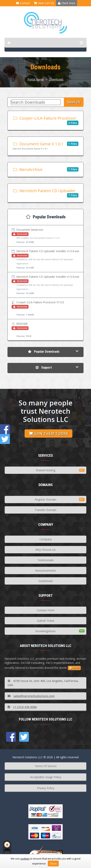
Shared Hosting (45, 470)
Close (53, 863)
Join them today (49, 434)
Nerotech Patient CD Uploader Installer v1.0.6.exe (45, 259)
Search (74, 102)
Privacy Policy (46, 788)
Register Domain (45, 499)
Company (46, 539)
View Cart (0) (44, 3)
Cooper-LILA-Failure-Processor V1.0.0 (45, 309)
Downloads (56, 79)
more (74, 668)
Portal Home (36, 79)
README (45, 330)
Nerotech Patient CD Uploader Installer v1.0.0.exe (45, 285)
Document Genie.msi (45, 236)
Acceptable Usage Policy (46, 777)
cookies (25, 859)
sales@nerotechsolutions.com (31, 696)
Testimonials (45, 560)
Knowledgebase (45, 631)
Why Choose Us (45, 550)
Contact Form (46, 610)
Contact (23, 3)
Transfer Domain (45, 510)
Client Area (67, 3)
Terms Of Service (46, 766)
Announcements (46, 571)
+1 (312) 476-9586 (22, 707)
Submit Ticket (46, 621)
